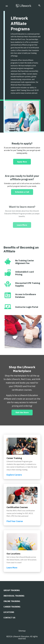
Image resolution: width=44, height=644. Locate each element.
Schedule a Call (22, 201)
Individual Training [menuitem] (14, 596)
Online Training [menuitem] (12, 601)
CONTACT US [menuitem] (9, 618)
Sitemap (22, 631)
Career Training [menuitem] (12, 607)
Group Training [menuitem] (12, 590)
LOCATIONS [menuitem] (9, 612)
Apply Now (22, 164)
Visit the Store (22, 412)
